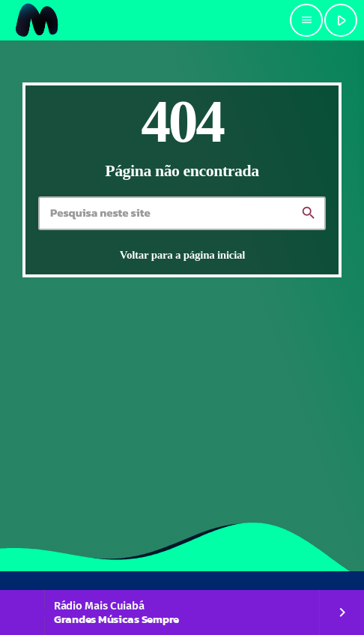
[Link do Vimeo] (37, 20)
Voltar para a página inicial (182, 255)
